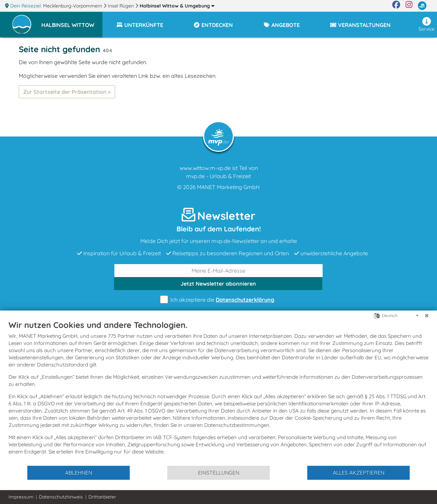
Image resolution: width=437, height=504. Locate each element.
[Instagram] (409, 6)
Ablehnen (79, 473)
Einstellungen (219, 473)
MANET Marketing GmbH (228, 187)
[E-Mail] (218, 271)
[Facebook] (396, 6)
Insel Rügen (122, 6)
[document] (218, 392)
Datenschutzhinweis (61, 497)
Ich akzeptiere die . (218, 300)
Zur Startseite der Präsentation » (67, 92)
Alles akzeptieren (359, 473)
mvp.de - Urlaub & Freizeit (218, 176)
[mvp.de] (422, 6)
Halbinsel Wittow (177, 6)
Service (427, 25)
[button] (72, 22)
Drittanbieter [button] (102, 497)
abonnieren (218, 284)
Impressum (21, 497)
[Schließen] (427, 316)
